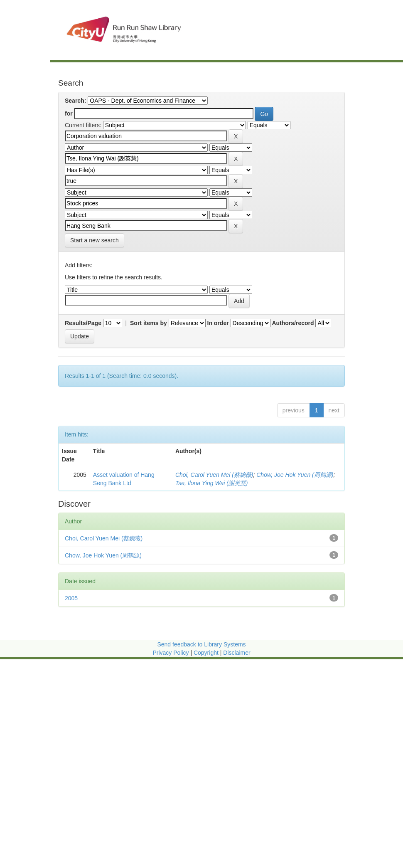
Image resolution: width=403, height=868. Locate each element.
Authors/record (293, 323)
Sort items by (149, 323)
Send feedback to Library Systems (201, 644)
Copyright (207, 653)
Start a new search (95, 240)
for (69, 113)
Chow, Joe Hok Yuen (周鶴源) (295, 475)
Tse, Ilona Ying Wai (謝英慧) (212, 483)
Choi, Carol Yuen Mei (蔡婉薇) (214, 475)
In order (218, 323)
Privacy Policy (171, 653)
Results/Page (83, 323)
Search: (75, 101)
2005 (71, 598)
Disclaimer (237, 653)
